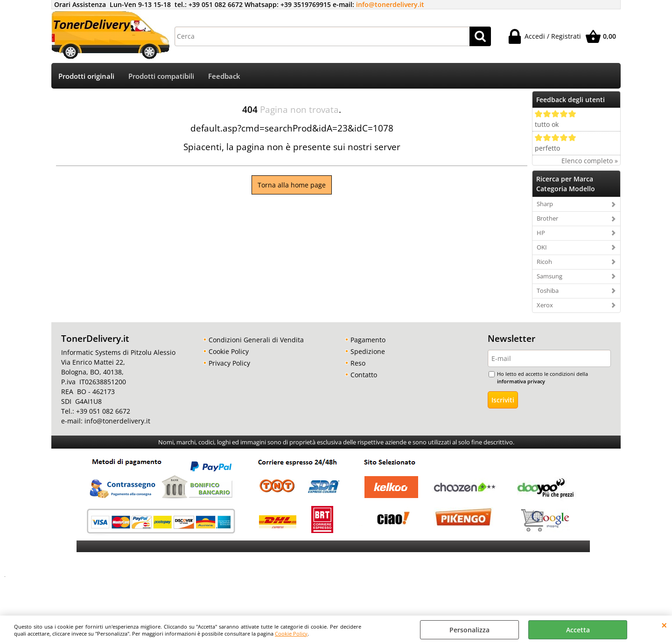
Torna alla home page (292, 185)
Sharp (545, 204)
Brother (547, 218)
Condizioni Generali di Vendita (256, 340)
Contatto (364, 375)
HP (541, 233)
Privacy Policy (229, 363)
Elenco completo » (590, 161)
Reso (358, 363)
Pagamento (368, 340)
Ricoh (544, 262)
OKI (542, 247)
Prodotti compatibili (161, 76)
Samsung (549, 276)
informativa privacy (521, 381)
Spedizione (368, 351)
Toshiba (548, 291)
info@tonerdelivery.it (390, 4)
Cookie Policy (291, 634)
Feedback (224, 76)
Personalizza (469, 630)
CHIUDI (664, 625)
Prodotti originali (86, 76)
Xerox (545, 305)
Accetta (578, 630)
